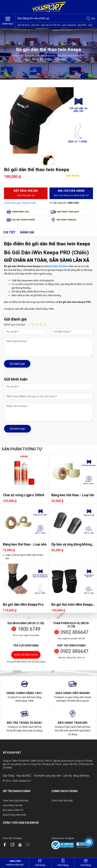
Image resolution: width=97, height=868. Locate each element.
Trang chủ (17, 56)
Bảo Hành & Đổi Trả (13, 810)
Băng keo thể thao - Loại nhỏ (25, 544)
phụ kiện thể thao (58, 266)
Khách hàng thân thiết (14, 815)
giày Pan (35, 25)
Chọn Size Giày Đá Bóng (16, 801)
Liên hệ (67, 776)
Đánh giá (27, 232)
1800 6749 (29, 629)
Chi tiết (9, 232)
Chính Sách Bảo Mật (62, 801)
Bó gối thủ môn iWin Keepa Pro (72, 605)
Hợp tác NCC (24, 776)
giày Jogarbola (69, 25)
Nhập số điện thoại (26, 655)
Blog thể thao (81, 776)
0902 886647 (74, 632)
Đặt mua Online (26, 193)
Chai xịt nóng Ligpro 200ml (24, 495)
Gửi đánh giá (17, 364)
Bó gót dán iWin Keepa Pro (23, 605)
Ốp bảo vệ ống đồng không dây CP (72, 544)
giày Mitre (82, 25)
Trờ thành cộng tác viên (47, 776)
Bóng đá (30, 56)
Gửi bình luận (17, 429)
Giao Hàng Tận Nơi (13, 805)
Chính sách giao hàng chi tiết (20, 203)
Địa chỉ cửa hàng (71, 193)
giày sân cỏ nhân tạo (51, 25)
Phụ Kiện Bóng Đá (46, 56)
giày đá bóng (24, 25)
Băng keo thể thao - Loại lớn (73, 495)
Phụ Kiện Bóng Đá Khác (71, 56)
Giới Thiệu (9, 776)
